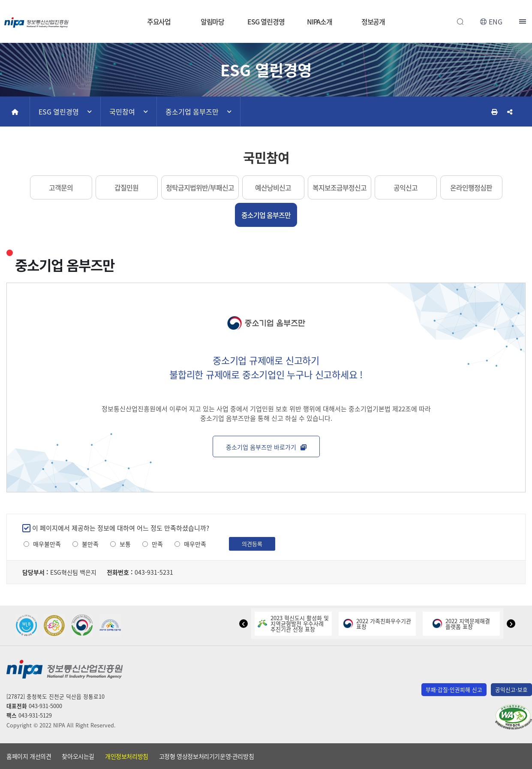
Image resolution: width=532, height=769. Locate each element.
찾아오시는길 (78, 756)
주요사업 (159, 21)
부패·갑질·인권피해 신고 (454, 689)
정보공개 (373, 21)
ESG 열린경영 (266, 21)
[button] (243, 624)
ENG (496, 21)
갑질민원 (126, 187)
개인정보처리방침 (127, 756)
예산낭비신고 (273, 187)
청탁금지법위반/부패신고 (200, 187)
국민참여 (122, 112)
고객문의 (61, 187)
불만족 (90, 544)
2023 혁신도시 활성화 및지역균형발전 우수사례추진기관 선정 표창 (293, 623)
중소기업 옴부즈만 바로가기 (266, 447)
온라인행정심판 (471, 187)
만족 (157, 544)
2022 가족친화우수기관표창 (377, 624)
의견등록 (252, 544)
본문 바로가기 (266, 0)
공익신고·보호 (511, 689)
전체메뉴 (523, 21)
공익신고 (406, 187)
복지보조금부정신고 (340, 187)
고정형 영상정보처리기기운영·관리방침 (206, 756)
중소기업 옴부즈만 (192, 112)
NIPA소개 (320, 21)
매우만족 (195, 544)
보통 (125, 544)
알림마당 (213, 21)
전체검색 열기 (460, 21)
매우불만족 (47, 544)
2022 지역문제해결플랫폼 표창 (461, 624)
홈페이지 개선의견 (29, 756)
